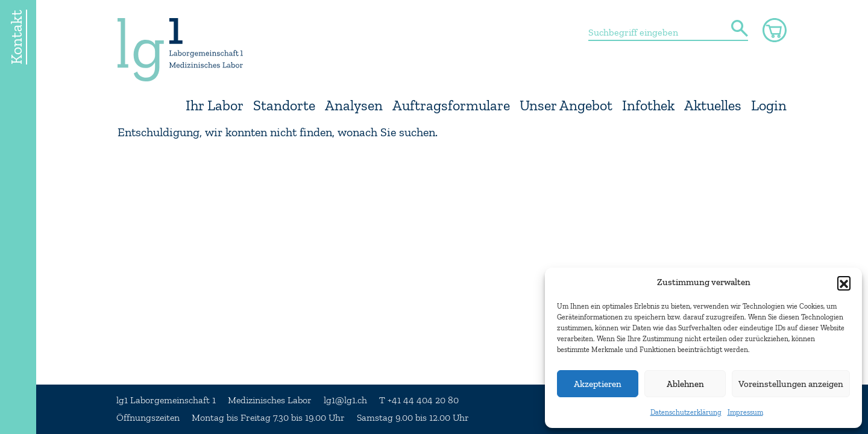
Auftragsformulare (451, 106)
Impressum (745, 412)
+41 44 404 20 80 (423, 400)
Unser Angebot (566, 106)
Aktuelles (713, 106)
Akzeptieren (598, 384)
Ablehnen (685, 384)
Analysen (354, 106)
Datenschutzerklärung (686, 412)
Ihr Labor (215, 106)
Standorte (284, 106)
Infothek (648, 106)
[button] (844, 283)
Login (769, 106)
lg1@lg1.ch (345, 400)
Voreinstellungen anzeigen (791, 384)
